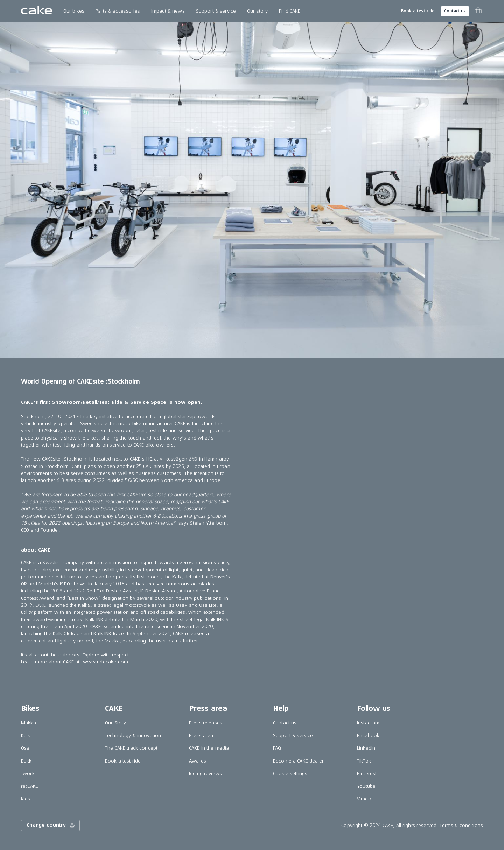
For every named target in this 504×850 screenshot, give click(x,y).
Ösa (25, 748)
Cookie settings (290, 774)
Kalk (26, 735)
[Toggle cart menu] (478, 11)
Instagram (368, 723)
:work (28, 774)
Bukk (26, 761)
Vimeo (364, 799)
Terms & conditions (461, 825)
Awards (198, 761)
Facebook (368, 735)
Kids (26, 799)
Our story (257, 11)
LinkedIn (366, 748)
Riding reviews (205, 774)
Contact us (455, 11)
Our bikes (74, 11)
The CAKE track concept (131, 748)
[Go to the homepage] (37, 11)
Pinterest (367, 774)
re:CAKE (30, 786)
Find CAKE (290, 11)
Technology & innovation (133, 735)
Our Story (115, 723)
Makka (29, 723)
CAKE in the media (209, 748)
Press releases (206, 723)
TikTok (364, 761)
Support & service (216, 11)
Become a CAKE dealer (298, 761)
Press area (201, 735)
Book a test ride (418, 11)
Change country (51, 826)
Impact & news (168, 11)
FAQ (277, 748)
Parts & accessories (118, 11)
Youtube (366, 786)
